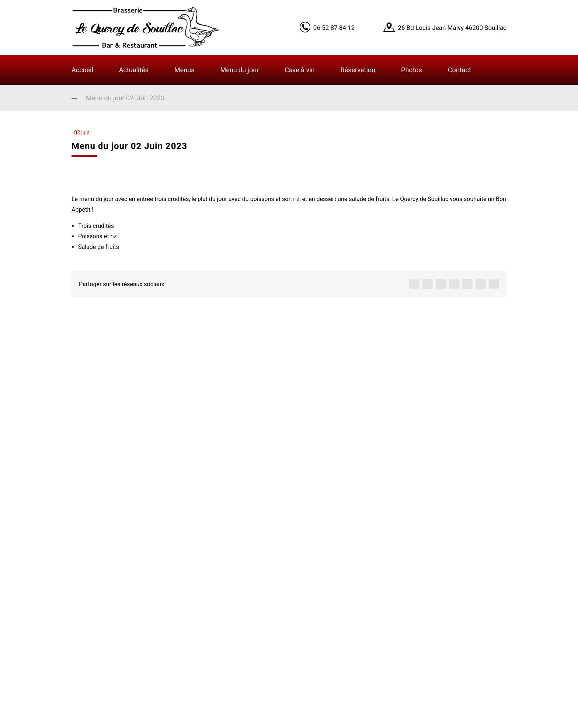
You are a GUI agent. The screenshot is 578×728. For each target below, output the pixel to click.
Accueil (82, 70)
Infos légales (241, 647)
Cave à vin (300, 70)
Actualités (134, 70)
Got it (467, 19)
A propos (234, 589)
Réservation (358, 70)
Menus (184, 70)
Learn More (432, 19)
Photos (412, 70)
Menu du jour (239, 70)
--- (74, 98)
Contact (459, 70)
